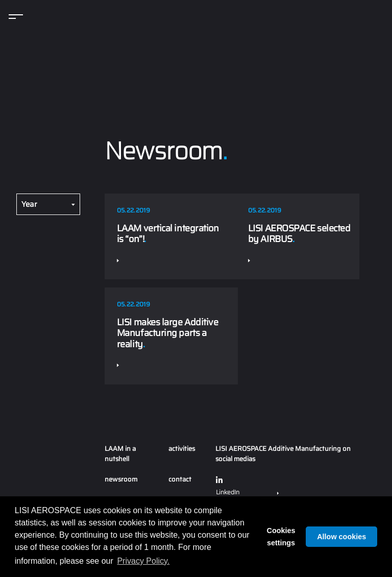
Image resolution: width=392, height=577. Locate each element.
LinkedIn (247, 486)
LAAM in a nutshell (120, 454)
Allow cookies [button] (341, 537)
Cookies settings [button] (281, 537)
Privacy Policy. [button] (143, 561)
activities (182, 449)
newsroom (121, 479)
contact (180, 479)
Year (29, 204)
